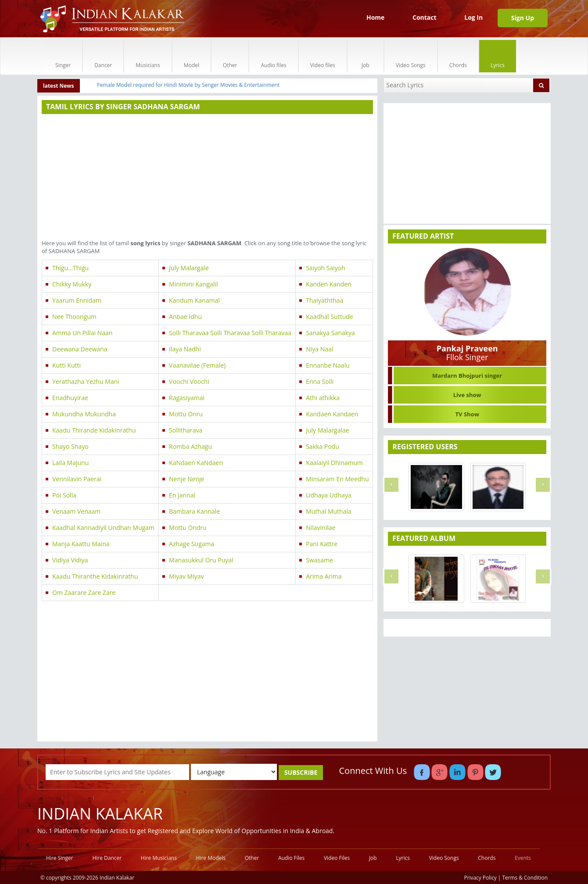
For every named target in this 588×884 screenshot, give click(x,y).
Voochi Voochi (189, 381)
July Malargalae (328, 430)
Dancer (103, 56)
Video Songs (411, 56)
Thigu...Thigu (70, 268)
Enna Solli (320, 381)
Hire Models (211, 858)
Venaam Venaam (76, 511)
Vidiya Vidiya (70, 560)
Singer (63, 56)
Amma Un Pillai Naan (82, 333)
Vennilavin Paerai (77, 479)
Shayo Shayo (70, 446)
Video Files (337, 858)
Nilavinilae (321, 528)
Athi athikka (323, 398)
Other (230, 56)
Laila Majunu (70, 463)
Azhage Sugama (192, 544)
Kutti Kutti (66, 365)
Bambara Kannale (194, 511)
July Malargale (189, 268)
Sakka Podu (323, 446)
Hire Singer (60, 858)
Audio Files (291, 858)
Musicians (148, 56)
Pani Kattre (322, 544)
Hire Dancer (107, 858)
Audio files (273, 56)
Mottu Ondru (188, 528)
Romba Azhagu (190, 446)
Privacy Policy (480, 877)
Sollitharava (186, 430)
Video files (323, 56)
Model (192, 56)
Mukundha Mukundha (84, 414)
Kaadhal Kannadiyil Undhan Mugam (103, 528)
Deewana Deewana (80, 349)
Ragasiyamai (187, 398)
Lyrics (498, 56)
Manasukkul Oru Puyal (201, 560)
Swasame (319, 560)
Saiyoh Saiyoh (326, 268)
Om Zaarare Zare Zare (84, 592)
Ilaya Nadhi (185, 349)
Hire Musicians (159, 858)
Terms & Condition (525, 877)
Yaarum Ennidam (77, 300)
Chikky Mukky (72, 284)
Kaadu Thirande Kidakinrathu (94, 430)
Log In (473, 17)
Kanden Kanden (329, 284)
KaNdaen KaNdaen (196, 463)
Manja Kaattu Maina (81, 544)
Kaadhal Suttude (330, 317)
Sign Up (523, 18)
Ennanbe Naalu (328, 365)
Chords (458, 56)
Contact (425, 17)
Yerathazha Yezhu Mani (86, 381)
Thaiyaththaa (324, 300)
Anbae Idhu (185, 317)
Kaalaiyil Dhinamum (334, 463)
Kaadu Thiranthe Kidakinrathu (95, 576)
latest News (59, 86)
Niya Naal (319, 349)
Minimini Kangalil (193, 284)
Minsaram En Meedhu (337, 479)
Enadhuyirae (70, 398)
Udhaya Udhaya (329, 495)
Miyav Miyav (186, 576)
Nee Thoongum (74, 317)
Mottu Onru (186, 414)
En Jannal (182, 495)
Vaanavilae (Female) (197, 365)
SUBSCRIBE (301, 772)
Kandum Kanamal (194, 300)
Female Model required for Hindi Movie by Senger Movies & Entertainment (188, 85)
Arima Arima (324, 576)
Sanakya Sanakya (330, 333)
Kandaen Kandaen (332, 414)
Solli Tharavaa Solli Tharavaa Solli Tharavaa (230, 333)
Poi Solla (64, 495)
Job (366, 56)
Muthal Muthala (329, 511)
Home (375, 17)
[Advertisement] (207, 178)
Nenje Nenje (186, 479)
